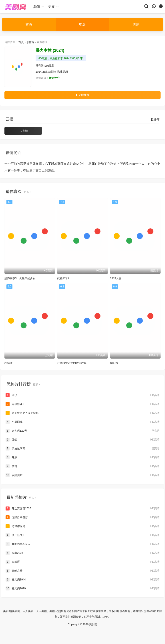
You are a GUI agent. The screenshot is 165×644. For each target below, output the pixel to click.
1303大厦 (116, 278)
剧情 (54, 72)
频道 (38, 7)
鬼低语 (82, 562)
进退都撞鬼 (82, 526)
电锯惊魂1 (82, 404)
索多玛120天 (82, 431)
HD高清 (23, 131)
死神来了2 (63, 278)
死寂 (82, 457)
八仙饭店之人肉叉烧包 (82, 413)
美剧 (136, 24)
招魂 (82, 466)
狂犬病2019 (82, 588)
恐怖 (66, 72)
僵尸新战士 (82, 535)
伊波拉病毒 (82, 449)
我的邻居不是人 (82, 544)
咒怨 (82, 440)
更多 (53, 7)
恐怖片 (30, 42)
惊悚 (60, 72)
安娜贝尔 (82, 475)
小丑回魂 (82, 422)
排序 (155, 120)
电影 (82, 24)
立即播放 (82, 95)
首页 (29, 24)
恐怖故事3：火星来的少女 (20, 278)
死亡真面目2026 (82, 508)
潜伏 (82, 395)
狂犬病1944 (82, 580)
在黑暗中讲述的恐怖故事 (72, 363)
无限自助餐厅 (82, 517)
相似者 (8, 363)
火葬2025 (82, 553)
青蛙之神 (82, 571)
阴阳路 (114, 363)
